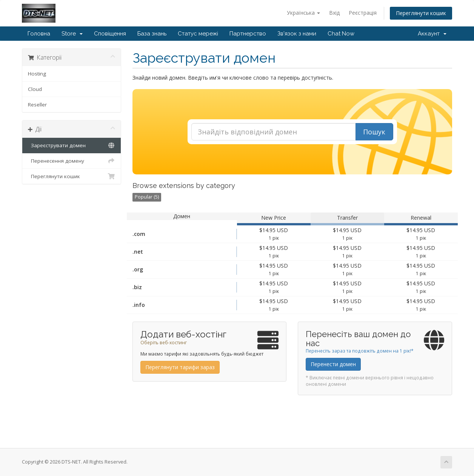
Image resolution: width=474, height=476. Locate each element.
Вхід (334, 13)
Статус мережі (198, 34)
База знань (152, 34)
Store (72, 34)
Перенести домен (333, 364)
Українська (303, 13)
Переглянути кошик (421, 13)
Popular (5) (147, 197)
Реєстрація (363, 13)
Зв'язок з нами (297, 34)
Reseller (37, 105)
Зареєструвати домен (72, 145)
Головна (39, 34)
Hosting (37, 74)
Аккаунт (432, 34)
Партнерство (248, 34)
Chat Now (341, 34)
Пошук (374, 132)
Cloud (35, 89)
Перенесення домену (72, 161)
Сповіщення (110, 34)
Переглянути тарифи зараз (180, 367)
